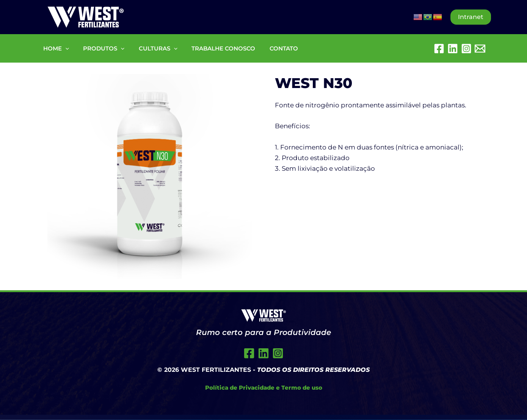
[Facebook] (439, 49)
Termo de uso (302, 388)
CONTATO (271, 48)
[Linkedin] (453, 49)
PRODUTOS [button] (100, 48)
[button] (471, 17)
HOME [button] (55, 48)
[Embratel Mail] (480, 49)
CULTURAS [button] (151, 48)
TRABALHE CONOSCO (213, 48)
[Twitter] (263, 353)
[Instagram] (466, 49)
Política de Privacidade (240, 388)
